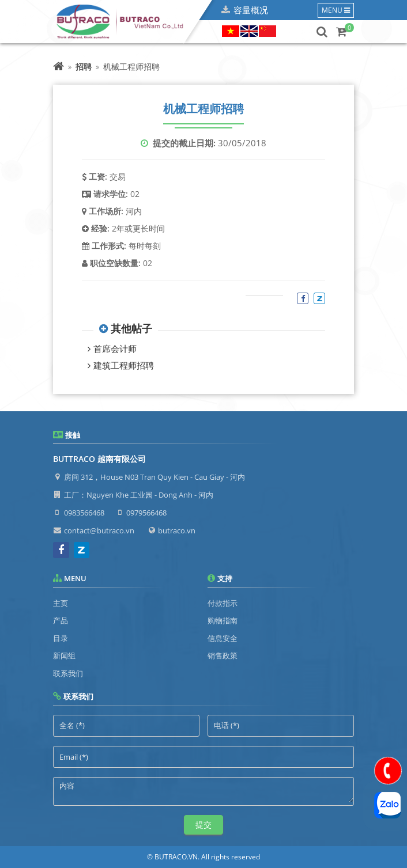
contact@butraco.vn (99, 530)
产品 (61, 620)
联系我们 (68, 673)
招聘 (84, 67)
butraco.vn (177, 530)
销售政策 (223, 655)
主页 (61, 603)
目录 (61, 638)
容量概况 (251, 10)
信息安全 (223, 638)
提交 (203, 825)
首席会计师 (115, 348)
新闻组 (64, 655)
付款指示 (223, 603)
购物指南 (223, 620)
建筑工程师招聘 (124, 365)
